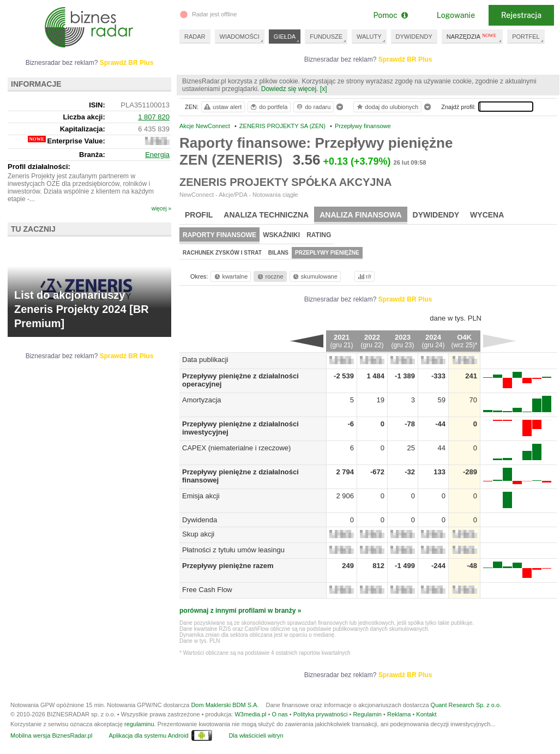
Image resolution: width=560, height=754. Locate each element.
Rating (319, 235)
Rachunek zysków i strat (222, 253)
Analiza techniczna (266, 215)
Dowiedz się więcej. (290, 89)
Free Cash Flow (207, 590)
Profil (199, 215)
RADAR (195, 37)
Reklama (399, 714)
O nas (279, 714)
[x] (324, 89)
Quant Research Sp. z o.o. (466, 705)
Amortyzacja (202, 400)
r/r (364, 276)
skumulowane (314, 276)
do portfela (268, 107)
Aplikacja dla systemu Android (148, 735)
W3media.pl (250, 714)
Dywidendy (436, 215)
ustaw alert (222, 107)
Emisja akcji (201, 496)
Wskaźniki (281, 235)
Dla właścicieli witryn (256, 735)
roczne (270, 276)
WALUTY (369, 37)
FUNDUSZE (326, 37)
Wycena (487, 215)
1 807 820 (154, 117)
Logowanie (456, 15)
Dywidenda (200, 520)
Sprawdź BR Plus (405, 59)
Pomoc (390, 15)
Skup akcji (198, 534)
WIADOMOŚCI (240, 37)
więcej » (161, 209)
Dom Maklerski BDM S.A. (225, 705)
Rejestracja (521, 15)
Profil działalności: (39, 167)
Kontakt (426, 714)
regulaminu (139, 724)
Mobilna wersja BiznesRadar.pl (51, 735)
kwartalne (230, 276)
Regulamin (367, 714)
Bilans (278, 253)
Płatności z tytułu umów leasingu (233, 550)
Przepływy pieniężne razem (228, 566)
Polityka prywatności (321, 714)
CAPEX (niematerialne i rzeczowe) (236, 448)
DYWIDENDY (414, 37)
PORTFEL (526, 37)
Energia (157, 155)
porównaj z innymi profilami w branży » (240, 611)
